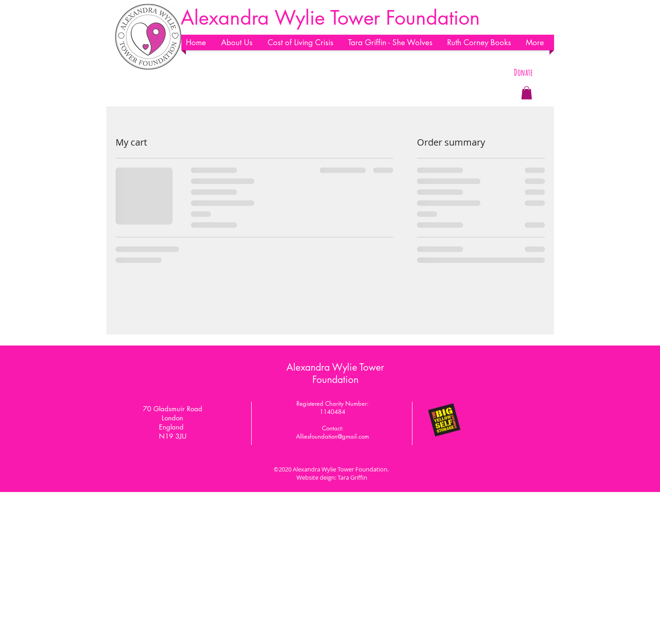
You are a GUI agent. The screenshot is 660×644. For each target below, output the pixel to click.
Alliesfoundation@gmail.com (333, 436)
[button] (240, 42)
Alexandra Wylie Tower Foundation (335, 373)
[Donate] (524, 73)
